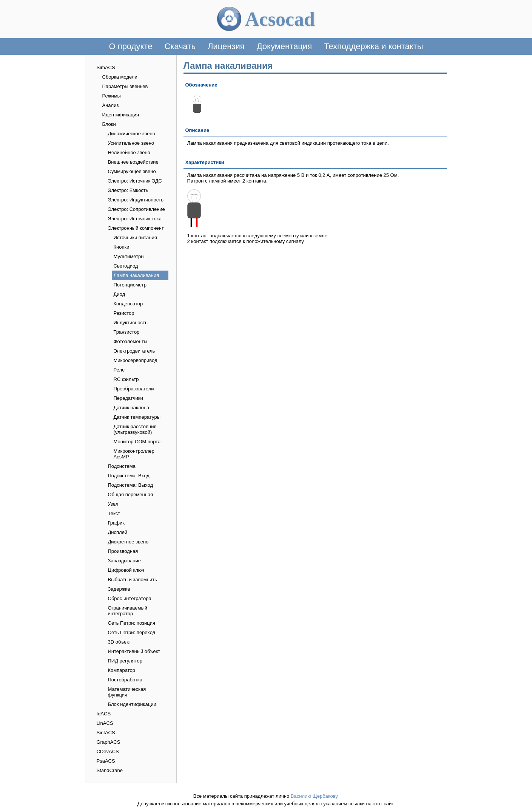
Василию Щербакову (314, 796)
